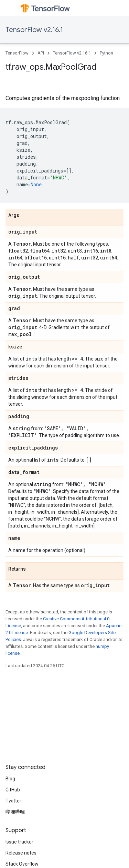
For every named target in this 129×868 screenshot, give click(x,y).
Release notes (21, 853)
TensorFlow (17, 53)
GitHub (13, 790)
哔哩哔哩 (15, 812)
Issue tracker (19, 842)
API (41, 53)
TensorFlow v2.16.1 (34, 30)
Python (106, 53)
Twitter (13, 801)
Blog (10, 779)
